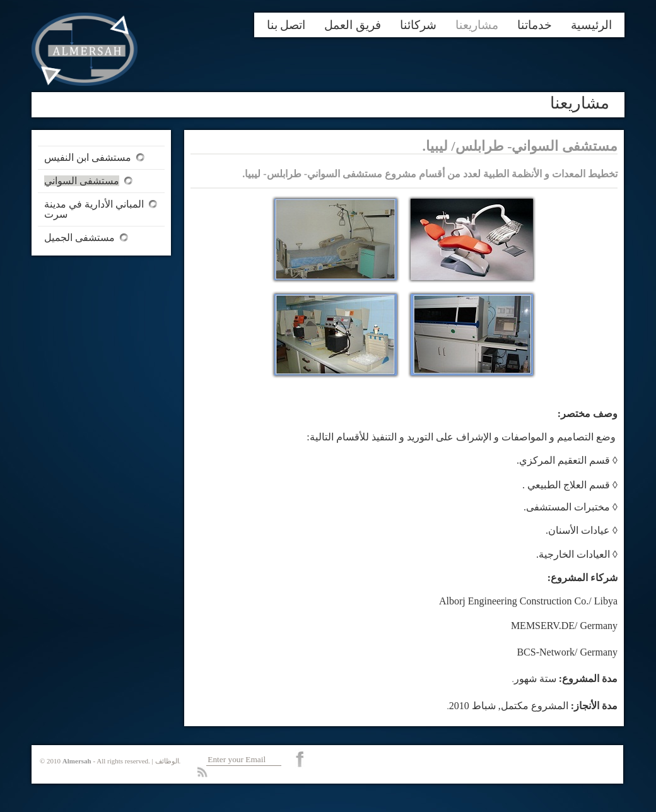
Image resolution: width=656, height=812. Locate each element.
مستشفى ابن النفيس (88, 157)
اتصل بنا (286, 25)
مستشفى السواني (82, 181)
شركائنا (418, 25)
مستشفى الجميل (79, 238)
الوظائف (167, 761)
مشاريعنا (477, 25)
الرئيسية (591, 25)
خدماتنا (535, 25)
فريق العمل (353, 25)
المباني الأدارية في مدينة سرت (94, 209)
